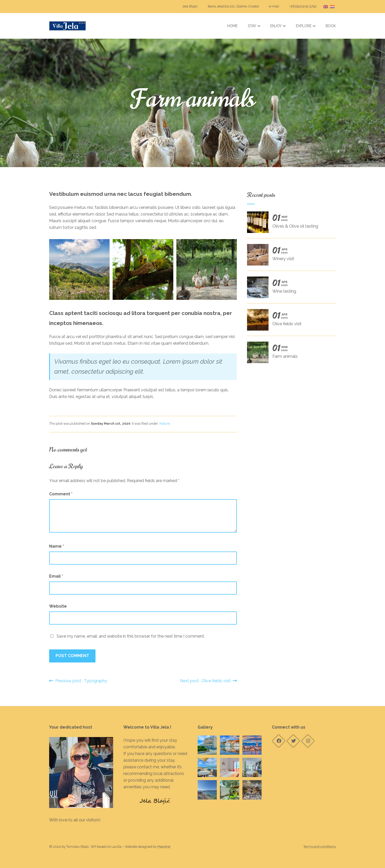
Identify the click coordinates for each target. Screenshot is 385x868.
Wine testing (289, 289)
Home (232, 26)
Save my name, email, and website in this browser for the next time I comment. (131, 636)
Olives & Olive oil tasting (289, 224)
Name (57, 546)
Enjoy (278, 26)
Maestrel (164, 847)
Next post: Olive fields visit (208, 681)
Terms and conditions (320, 847)
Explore (306, 26)
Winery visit (289, 257)
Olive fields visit (289, 322)
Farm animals (289, 354)
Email (56, 576)
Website (58, 606)
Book (331, 26)
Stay (254, 26)
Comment (61, 494)
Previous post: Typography (78, 681)
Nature (165, 423)
